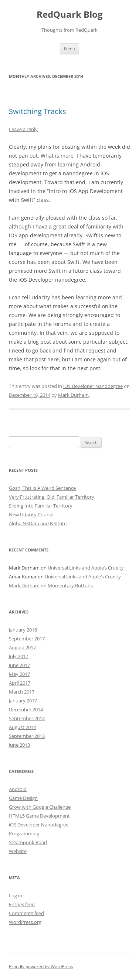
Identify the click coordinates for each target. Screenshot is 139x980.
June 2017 (19, 665)
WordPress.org (25, 922)
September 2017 (27, 639)
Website (18, 851)
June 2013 (19, 745)
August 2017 (22, 647)
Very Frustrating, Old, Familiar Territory (52, 497)
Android (18, 789)
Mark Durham (73, 395)
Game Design (23, 798)
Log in (16, 895)
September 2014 (27, 718)
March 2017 (22, 692)
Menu (69, 49)
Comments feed (26, 913)
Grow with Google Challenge (40, 807)
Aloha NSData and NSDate (38, 523)
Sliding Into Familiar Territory (41, 506)
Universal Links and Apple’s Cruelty (86, 568)
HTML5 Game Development (39, 816)
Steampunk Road (28, 842)
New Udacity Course (31, 515)
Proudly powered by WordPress (41, 967)
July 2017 (18, 656)
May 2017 (19, 674)
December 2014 (26, 709)
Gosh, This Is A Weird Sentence (42, 488)
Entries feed (22, 904)
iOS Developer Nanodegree (93, 386)
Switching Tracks (38, 111)
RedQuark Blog (70, 15)
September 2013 (27, 736)
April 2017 (20, 683)
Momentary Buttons (70, 585)
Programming (24, 833)
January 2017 (23, 701)
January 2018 (23, 630)
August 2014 (22, 727)
